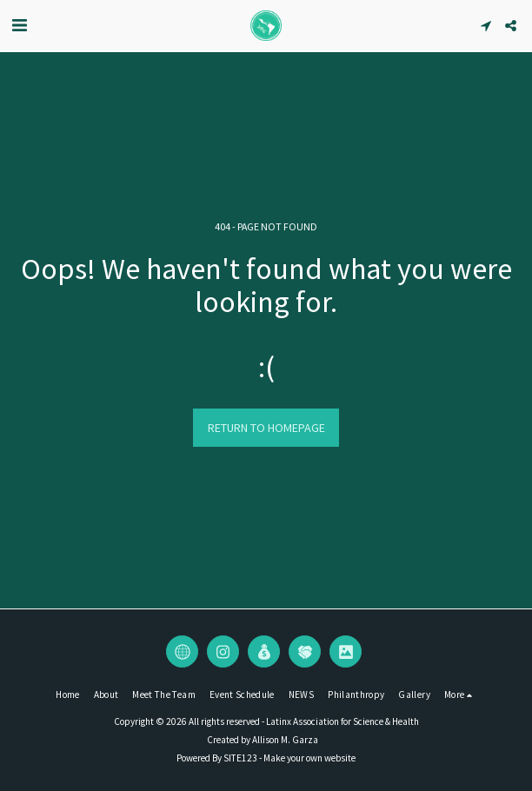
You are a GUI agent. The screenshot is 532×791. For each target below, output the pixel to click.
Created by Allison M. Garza (263, 740)
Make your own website (309, 758)
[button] (19, 25)
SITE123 (240, 758)
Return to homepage (266, 428)
